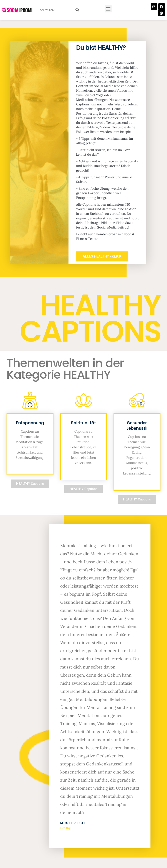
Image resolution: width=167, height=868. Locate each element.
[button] (108, 9)
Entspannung (30, 429)
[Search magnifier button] (77, 10)
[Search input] (57, 10)
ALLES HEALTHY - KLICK (104, 262)
